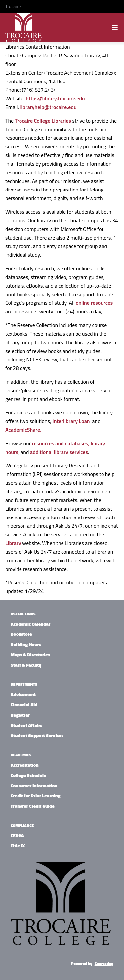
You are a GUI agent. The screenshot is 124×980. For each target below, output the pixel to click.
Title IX (18, 846)
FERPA (17, 835)
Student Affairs (26, 725)
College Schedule (28, 775)
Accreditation (25, 765)
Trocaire (13, 6)
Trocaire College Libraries (43, 121)
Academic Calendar (30, 624)
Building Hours (26, 644)
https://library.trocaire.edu (55, 98)
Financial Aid (24, 705)
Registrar (20, 715)
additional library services (59, 452)
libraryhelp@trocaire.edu (48, 107)
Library (13, 543)
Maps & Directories (30, 654)
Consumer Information (34, 785)
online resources (94, 303)
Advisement (23, 694)
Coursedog (104, 964)
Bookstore (21, 634)
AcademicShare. (23, 430)
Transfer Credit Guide (33, 806)
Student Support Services (37, 735)
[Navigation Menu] (115, 27)
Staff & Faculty (26, 665)
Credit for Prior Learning (36, 796)
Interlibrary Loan (72, 421)
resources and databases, (61, 443)
